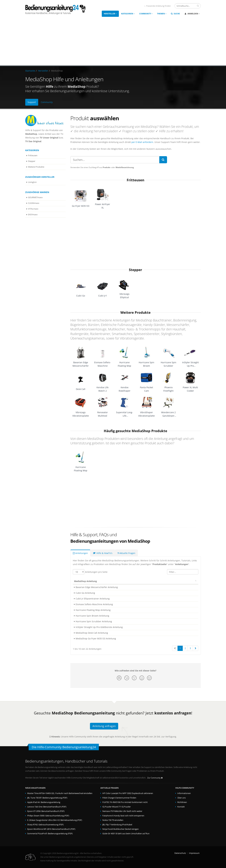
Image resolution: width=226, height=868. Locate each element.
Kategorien (128, 14)
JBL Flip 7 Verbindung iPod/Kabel (117, 825)
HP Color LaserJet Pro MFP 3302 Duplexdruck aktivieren (128, 793)
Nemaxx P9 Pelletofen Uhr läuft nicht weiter (122, 811)
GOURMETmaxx (35, 197)
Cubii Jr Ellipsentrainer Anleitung (93, 599)
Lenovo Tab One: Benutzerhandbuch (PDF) (47, 807)
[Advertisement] (113, 42)
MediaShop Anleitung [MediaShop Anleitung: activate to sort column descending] (85, 581)
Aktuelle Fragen (126, 553)
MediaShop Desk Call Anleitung (92, 633)
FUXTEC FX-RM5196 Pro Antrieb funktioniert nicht (125, 802)
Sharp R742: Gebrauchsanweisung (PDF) (45, 825)
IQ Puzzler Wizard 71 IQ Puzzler (117, 807)
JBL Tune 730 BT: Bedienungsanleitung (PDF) (47, 798)
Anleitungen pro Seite (90, 572)
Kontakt (181, 807)
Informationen (184, 793)
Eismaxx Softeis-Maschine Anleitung (94, 604)
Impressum (194, 853)
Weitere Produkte (36, 167)
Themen (162, 14)
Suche (175, 14)
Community (146, 14)
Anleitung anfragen (104, 726)
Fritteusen (33, 155)
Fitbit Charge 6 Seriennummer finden (119, 798)
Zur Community (155, 778)
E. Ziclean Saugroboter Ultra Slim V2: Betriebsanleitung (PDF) (55, 820)
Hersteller (110, 14)
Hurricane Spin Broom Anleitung (92, 616)
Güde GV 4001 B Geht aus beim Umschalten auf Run (126, 834)
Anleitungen (80, 553)
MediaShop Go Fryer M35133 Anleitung (96, 639)
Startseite (30, 71)
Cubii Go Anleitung (85, 593)
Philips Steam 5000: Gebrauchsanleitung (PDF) (48, 816)
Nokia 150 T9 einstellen (113, 820)
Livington (32, 182)
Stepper (32, 161)
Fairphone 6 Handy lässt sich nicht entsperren (123, 816)
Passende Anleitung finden (158, 6)
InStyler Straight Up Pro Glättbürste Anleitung (99, 627)
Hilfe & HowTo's (103, 553)
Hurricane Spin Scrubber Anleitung (94, 621)
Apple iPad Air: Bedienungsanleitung (44, 802)
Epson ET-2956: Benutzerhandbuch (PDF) (46, 811)
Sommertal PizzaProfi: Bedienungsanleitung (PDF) (50, 834)
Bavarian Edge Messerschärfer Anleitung (97, 587)
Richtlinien (182, 802)
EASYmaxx (33, 215)
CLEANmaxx (34, 203)
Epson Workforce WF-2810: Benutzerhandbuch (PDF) (51, 829)
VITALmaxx (33, 209)
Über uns (182, 798)
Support (32, 102)
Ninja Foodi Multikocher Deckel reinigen (121, 829)
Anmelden (192, 14)
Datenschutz (180, 853)
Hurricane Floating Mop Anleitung (93, 610)
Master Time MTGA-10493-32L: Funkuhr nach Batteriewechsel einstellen (60, 793)
